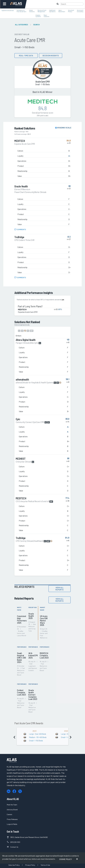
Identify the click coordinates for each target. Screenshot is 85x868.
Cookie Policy (66, 859)
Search (36, 25)
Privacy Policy (30, 865)
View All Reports (59, 589)
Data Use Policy (14, 865)
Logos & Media (12, 824)
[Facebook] (14, 791)
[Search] (72, 4)
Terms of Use (45, 865)
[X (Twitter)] (20, 791)
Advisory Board (12, 809)
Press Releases (12, 819)
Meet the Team (12, 805)
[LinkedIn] (9, 791)
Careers (9, 814)
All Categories (21, 25)
